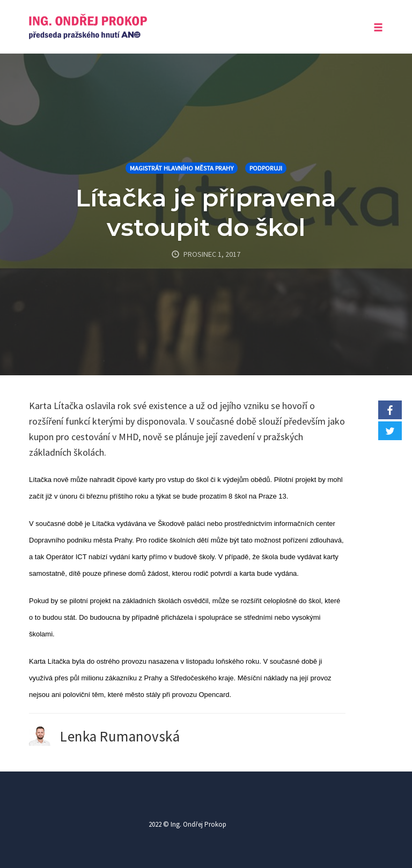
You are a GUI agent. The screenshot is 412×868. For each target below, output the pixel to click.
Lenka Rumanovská (120, 736)
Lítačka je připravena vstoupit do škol (206, 212)
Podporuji (266, 168)
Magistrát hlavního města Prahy (182, 168)
